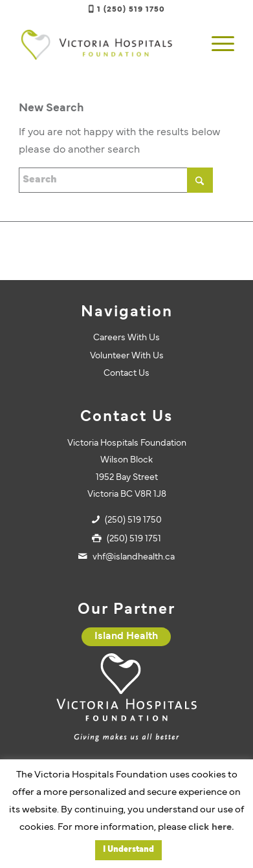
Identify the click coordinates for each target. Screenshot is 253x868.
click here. (211, 828)
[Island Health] (126, 637)
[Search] (116, 180)
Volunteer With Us (127, 356)
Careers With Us (126, 338)
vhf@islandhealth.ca (134, 557)
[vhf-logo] (105, 45)
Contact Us (126, 374)
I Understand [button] (128, 850)
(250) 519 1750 (133, 520)
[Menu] (216, 45)
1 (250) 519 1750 (131, 10)
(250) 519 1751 (134, 539)
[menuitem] (216, 45)
